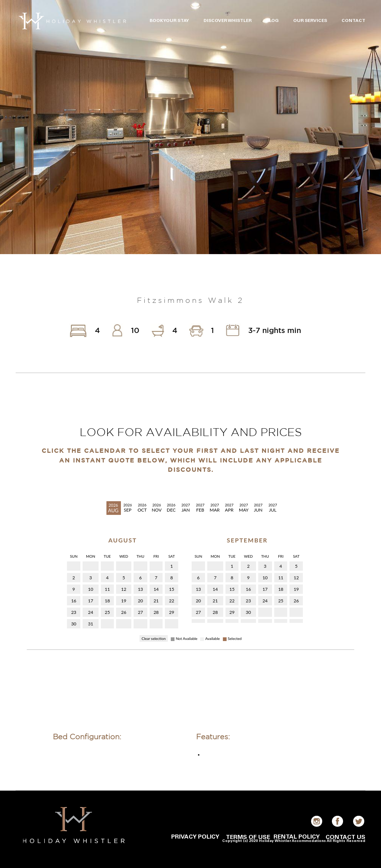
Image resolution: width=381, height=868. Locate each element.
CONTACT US (345, 837)
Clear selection (154, 638)
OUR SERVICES (310, 21)
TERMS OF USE (248, 837)
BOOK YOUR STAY (169, 21)
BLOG (272, 21)
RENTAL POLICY (297, 837)
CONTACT (353, 21)
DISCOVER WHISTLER (228, 21)
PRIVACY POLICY (195, 837)
